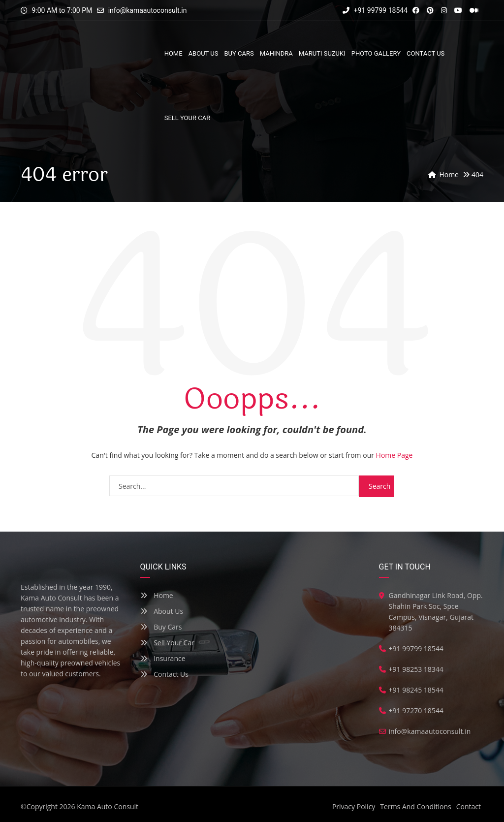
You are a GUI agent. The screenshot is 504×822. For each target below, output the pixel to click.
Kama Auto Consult (108, 806)
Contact (469, 806)
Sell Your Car (167, 643)
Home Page (394, 455)
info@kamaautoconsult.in (148, 10)
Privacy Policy (354, 806)
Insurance (163, 658)
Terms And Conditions (415, 806)
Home (157, 595)
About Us (162, 611)
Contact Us (164, 674)
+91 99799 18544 (375, 10)
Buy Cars (161, 627)
